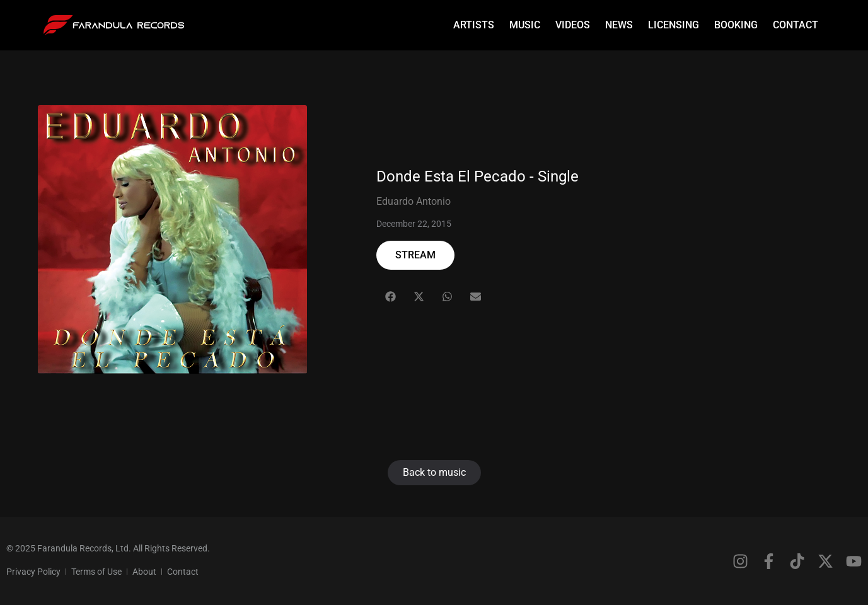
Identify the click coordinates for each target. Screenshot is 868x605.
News (619, 25)
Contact (796, 25)
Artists (474, 25)
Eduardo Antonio (414, 201)
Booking (736, 25)
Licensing (674, 25)
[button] (391, 297)
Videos (573, 25)
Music (525, 25)
